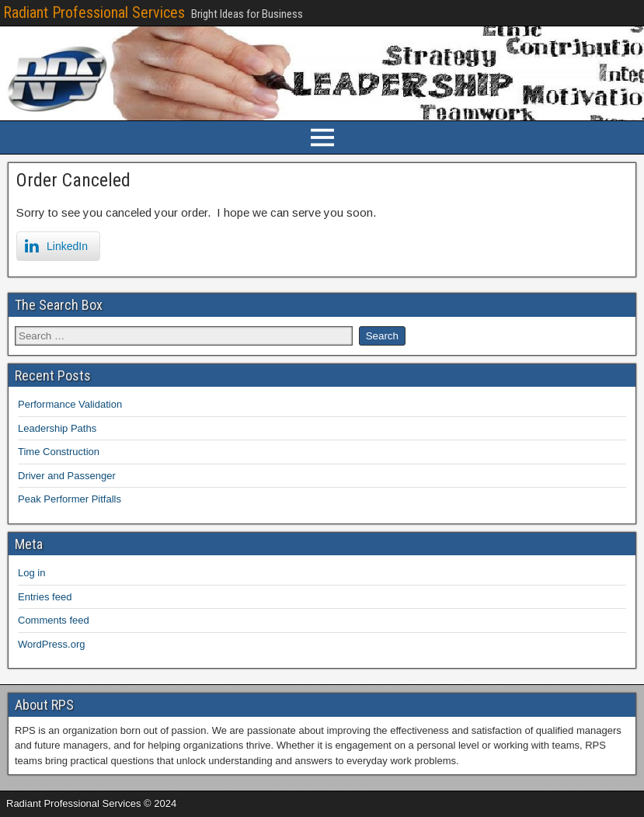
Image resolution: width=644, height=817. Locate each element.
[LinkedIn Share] (58, 246)
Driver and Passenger (67, 476)
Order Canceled (73, 180)
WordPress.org (51, 644)
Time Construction (59, 452)
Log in (31, 573)
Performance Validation (70, 404)
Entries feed (45, 597)
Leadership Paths (57, 428)
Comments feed (54, 620)
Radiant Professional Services (94, 12)
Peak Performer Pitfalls (70, 499)
